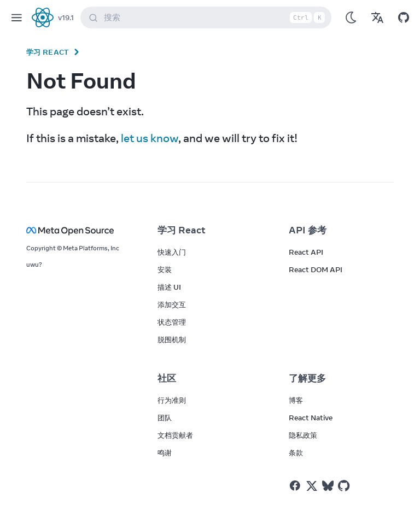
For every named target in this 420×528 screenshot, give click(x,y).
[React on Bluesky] (328, 486)
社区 (167, 378)
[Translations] (377, 17)
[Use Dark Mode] (351, 17)
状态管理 (172, 322)
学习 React (48, 52)
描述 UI (169, 287)
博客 (296, 400)
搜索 (208, 17)
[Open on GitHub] (404, 17)
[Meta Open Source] (79, 230)
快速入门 (172, 252)
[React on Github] (345, 486)
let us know (150, 138)
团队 (165, 418)
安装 (165, 269)
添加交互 (172, 304)
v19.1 (66, 17)
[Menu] (16, 17)
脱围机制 (172, 339)
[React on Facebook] (295, 486)
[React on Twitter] (312, 486)
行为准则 (172, 400)
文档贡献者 (175, 435)
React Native (311, 418)
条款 (296, 453)
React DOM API (316, 269)
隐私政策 (303, 435)
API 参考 (308, 230)
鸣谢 (165, 453)
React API (306, 252)
